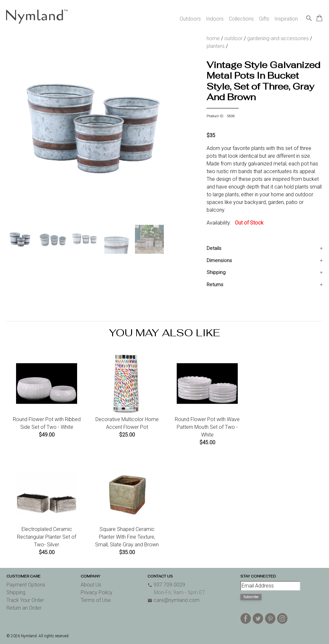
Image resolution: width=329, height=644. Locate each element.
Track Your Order (25, 600)
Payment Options (26, 585)
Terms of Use (96, 600)
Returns (215, 285)
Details (214, 248)
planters (216, 46)
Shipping (216, 272)
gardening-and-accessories (278, 38)
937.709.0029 (166, 585)
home (213, 38)
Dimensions (219, 260)
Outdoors (190, 19)
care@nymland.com (173, 600)
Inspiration (286, 19)
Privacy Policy (97, 592)
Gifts (264, 19)
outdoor (233, 38)
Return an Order (24, 608)
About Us (91, 585)
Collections (241, 19)
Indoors (215, 19)
